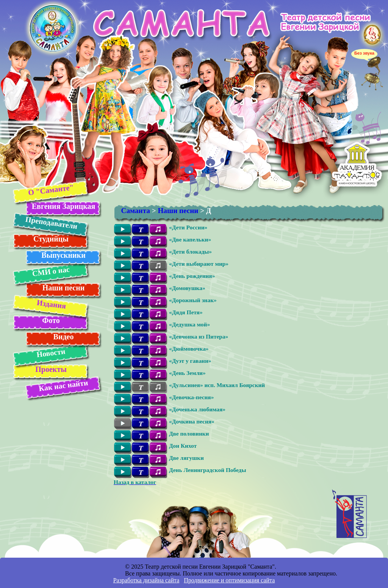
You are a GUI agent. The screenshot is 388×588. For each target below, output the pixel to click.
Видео (64, 337)
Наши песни (64, 288)
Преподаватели (51, 223)
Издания (51, 304)
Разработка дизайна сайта (146, 580)
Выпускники (63, 255)
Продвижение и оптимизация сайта (229, 580)
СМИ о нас (51, 271)
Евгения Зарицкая (63, 206)
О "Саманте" (51, 190)
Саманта (136, 211)
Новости (51, 353)
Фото (51, 320)
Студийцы (51, 239)
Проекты (51, 369)
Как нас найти (63, 386)
